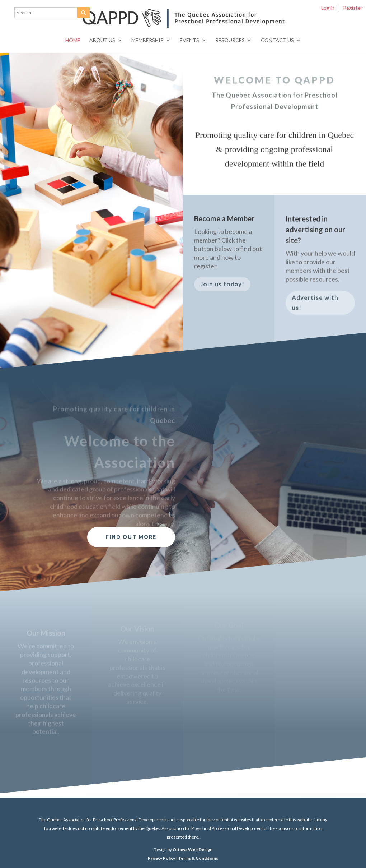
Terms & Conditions (198, 858)
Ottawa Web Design (193, 849)
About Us (102, 40)
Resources (230, 40)
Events (189, 40)
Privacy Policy (161, 858)
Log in (328, 8)
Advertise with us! (315, 305)
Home (73, 40)
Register (353, 8)
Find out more (131, 537)
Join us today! (222, 287)
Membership (147, 40)
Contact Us (277, 40)
